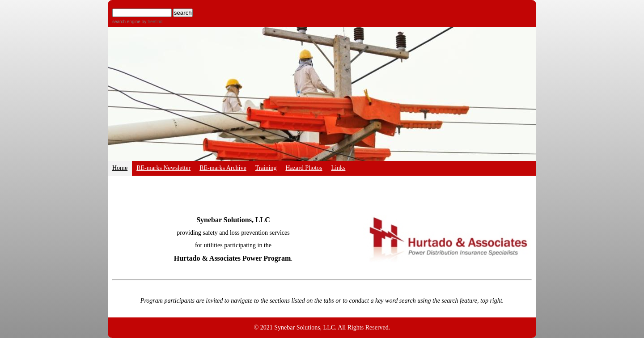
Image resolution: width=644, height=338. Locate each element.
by (151, 22)
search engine (126, 22)
